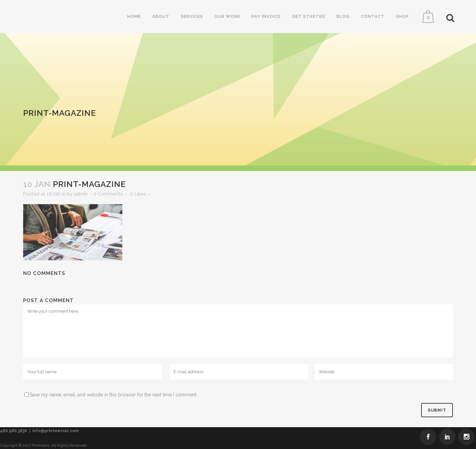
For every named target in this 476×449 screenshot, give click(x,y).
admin (81, 194)
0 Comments (108, 194)
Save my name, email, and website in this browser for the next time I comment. (114, 395)
